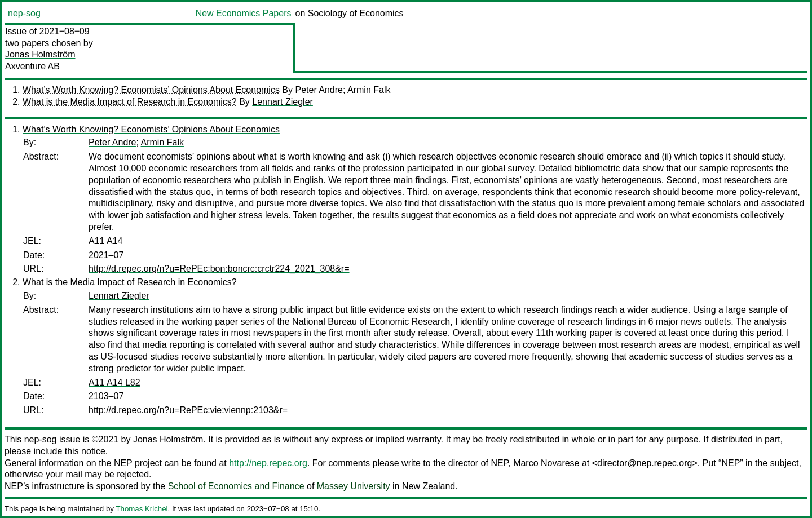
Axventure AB (32, 66)
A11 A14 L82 (114, 382)
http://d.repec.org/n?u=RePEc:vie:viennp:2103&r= (188, 410)
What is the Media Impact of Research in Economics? (130, 102)
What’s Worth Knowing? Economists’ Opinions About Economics (151, 90)
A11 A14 (106, 241)
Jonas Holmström (40, 54)
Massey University (354, 486)
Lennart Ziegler (283, 102)
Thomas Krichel (142, 509)
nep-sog (24, 13)
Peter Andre (319, 90)
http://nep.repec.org (268, 463)
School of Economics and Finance (236, 486)
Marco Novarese (546, 463)
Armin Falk (369, 90)
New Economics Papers (244, 13)
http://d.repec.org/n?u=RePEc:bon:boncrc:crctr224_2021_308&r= (219, 269)
